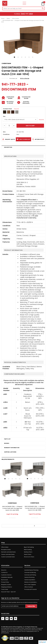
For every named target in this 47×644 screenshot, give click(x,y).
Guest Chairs (28, 554)
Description (8, 147)
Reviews (7, 443)
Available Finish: (11, 109)
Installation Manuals (7, 577)
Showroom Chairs (29, 557)
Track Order (5, 589)
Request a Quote (6, 585)
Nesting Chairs (28, 552)
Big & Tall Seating (29, 547)
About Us (4, 570)
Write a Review (25, 78)
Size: (4, 116)
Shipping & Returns (10, 452)
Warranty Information (12, 448)
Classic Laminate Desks (8, 554)
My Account (5, 580)
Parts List (7, 439)
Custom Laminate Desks (8, 557)
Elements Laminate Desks (8, 552)
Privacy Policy (5, 582)
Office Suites (15, 18)
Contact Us (4, 572)
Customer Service (6, 575)
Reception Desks (6, 550)
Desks (8, 18)
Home (3, 18)
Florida (23, 14)
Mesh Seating (28, 550)
